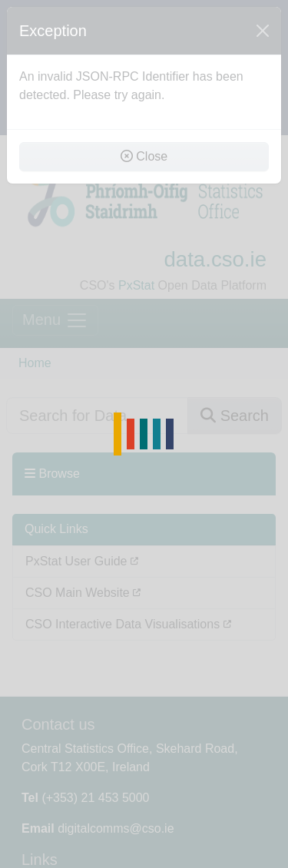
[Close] (263, 31)
